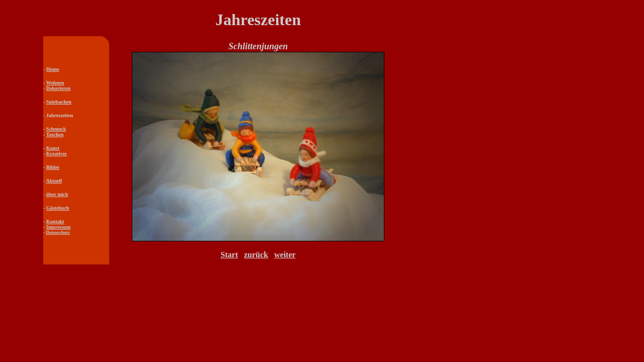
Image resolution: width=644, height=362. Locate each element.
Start (229, 255)
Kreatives (57, 154)
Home (53, 69)
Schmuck (56, 129)
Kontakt (55, 221)
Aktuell (54, 181)
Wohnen (55, 83)
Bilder (53, 167)
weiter (285, 255)
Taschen (55, 134)
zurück (256, 255)
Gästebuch (58, 208)
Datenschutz (58, 232)
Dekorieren (58, 88)
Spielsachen (59, 102)
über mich (57, 194)
